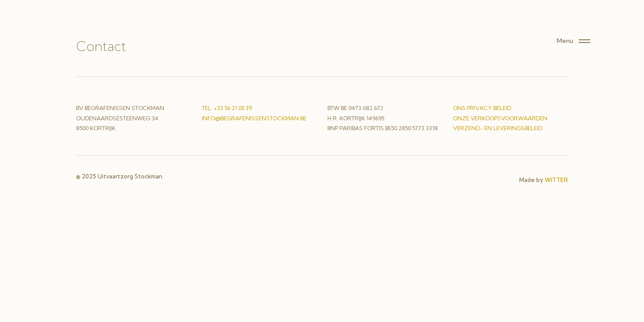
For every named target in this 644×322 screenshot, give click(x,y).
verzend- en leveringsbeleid (498, 128)
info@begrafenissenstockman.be (254, 118)
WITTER (556, 180)
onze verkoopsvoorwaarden (500, 118)
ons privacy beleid (482, 108)
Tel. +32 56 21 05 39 (227, 108)
